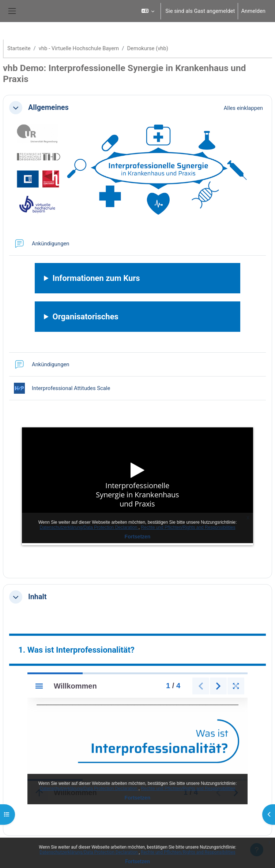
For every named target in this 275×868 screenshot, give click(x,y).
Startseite (19, 48)
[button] (148, 11)
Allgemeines (48, 107)
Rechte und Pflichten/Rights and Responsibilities (188, 852)
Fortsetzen (137, 861)
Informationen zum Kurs (96, 278)
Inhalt (37, 597)
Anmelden (253, 11)
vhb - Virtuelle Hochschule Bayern (79, 48)
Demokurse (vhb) (148, 48)
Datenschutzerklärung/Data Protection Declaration (89, 852)
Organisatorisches (86, 317)
